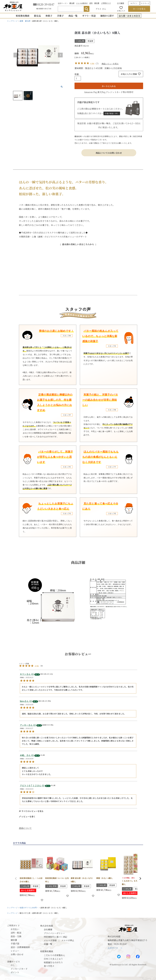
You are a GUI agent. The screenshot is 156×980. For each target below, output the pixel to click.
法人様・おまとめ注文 (129, 16)
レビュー (15, 951)
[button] (16, 879)
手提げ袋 (15, 943)
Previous (16, 55)
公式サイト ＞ (115, 948)
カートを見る (139, 9)
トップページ (12, 21)
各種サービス (13, 961)
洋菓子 (60, 16)
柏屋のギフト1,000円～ (29, 908)
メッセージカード (19, 969)
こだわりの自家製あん (54, 955)
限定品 (37, 16)
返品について (25, 828)
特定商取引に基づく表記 (55, 937)
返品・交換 (16, 936)
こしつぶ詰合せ (82, 3)
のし (13, 965)
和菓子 (49, 16)
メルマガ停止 (68, 940)
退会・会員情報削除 (20, 947)
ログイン (134, 3)
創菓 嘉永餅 (25, 21)
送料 (91, 3)
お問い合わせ (17, 954)
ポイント (15, 972)
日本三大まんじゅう (53, 959)
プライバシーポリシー (54, 933)
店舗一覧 (48, 944)
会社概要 (48, 929)
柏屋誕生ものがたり (53, 962)
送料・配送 (16, 933)
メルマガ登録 (50, 940)
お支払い (15, 929)
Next (60, 55)
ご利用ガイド (106, 3)
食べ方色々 (49, 966)
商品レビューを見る (110, 64)
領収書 (97, 3)
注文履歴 (121, 3)
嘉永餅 (72, 3)
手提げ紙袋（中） (112, 113)
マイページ (145, 3)
